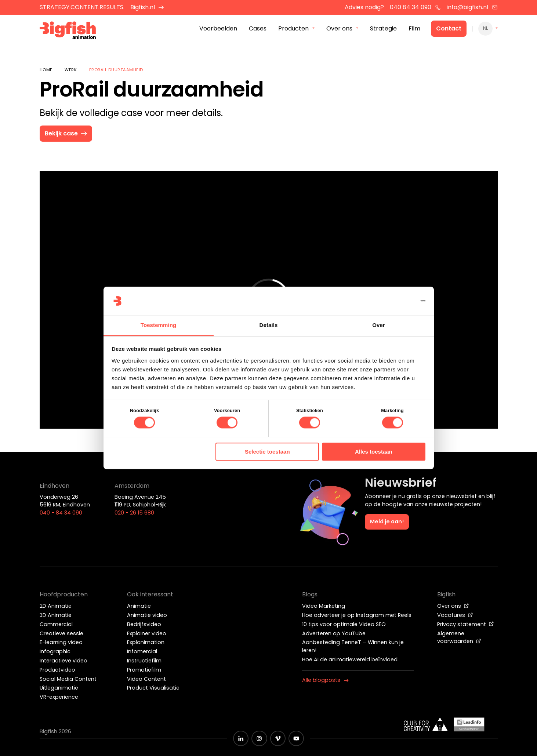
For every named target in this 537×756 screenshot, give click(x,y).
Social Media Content (68, 679)
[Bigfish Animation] (68, 31)
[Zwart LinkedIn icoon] (241, 738)
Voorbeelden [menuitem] (218, 29)
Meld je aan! (387, 521)
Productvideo (57, 670)
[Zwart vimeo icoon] (278, 738)
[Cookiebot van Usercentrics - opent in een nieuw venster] (393, 301)
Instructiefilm (144, 661)
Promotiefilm (144, 670)
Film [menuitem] (414, 29)
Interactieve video (64, 661)
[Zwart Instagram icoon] (259, 738)
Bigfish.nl (147, 7)
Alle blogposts (326, 680)
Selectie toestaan (267, 452)
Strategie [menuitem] (383, 29)
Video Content (146, 679)
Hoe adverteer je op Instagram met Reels (357, 615)
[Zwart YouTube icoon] (296, 738)
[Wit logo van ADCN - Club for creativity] (426, 724)
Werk (71, 70)
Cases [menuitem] (258, 29)
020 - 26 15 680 (134, 513)
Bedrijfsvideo (144, 624)
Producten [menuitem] (293, 29)
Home (46, 70)
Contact (449, 29)
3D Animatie (56, 615)
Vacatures (455, 615)
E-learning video (61, 642)
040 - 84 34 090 (61, 513)
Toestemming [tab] (159, 325)
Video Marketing (324, 606)
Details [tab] (269, 325)
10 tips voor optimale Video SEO (344, 624)
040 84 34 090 (415, 7)
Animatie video (147, 615)
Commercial (56, 624)
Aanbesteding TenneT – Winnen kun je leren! (353, 646)
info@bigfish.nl (472, 7)
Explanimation (146, 642)
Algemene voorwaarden (459, 637)
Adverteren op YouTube (334, 633)
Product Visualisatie (153, 688)
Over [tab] (379, 325)
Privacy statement (466, 624)
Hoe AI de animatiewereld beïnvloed (350, 659)
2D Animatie (56, 606)
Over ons (453, 606)
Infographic (55, 651)
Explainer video (147, 633)
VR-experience (59, 697)
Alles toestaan (374, 452)
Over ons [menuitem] (339, 29)
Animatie (139, 606)
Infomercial (142, 651)
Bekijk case (67, 133)
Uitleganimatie (59, 688)
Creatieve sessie (61, 633)
